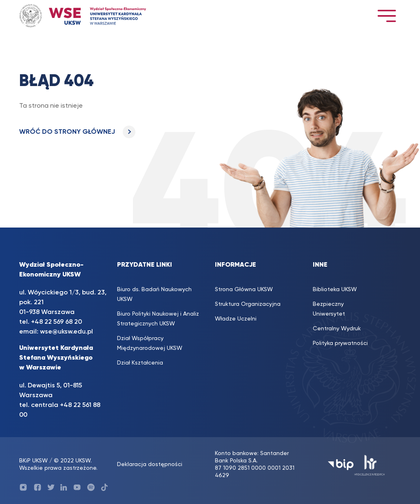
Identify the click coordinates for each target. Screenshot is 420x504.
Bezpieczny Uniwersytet (329, 309)
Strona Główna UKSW (244, 290)
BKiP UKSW (33, 461)
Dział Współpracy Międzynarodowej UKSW (150, 343)
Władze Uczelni (236, 319)
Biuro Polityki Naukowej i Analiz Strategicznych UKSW (158, 319)
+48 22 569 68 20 (56, 322)
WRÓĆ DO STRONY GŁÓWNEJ (77, 132)
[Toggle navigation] (387, 16)
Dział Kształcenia (140, 363)
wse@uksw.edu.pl (66, 332)
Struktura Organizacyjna (248, 304)
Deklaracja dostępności (150, 464)
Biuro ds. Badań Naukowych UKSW (154, 294)
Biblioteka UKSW (335, 290)
